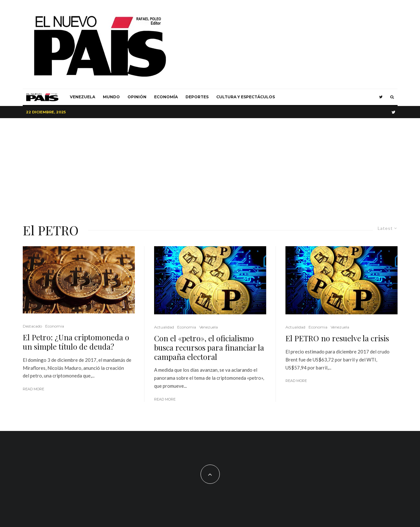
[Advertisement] (210, 166)
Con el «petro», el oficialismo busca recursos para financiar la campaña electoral (209, 347)
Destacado (32, 326)
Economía (166, 97)
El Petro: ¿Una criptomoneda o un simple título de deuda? (76, 342)
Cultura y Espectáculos (246, 97)
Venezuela (82, 97)
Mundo (111, 97)
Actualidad (164, 327)
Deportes (197, 97)
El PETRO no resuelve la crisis (337, 338)
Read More (33, 389)
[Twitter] (381, 97)
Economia (55, 326)
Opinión (137, 97)
